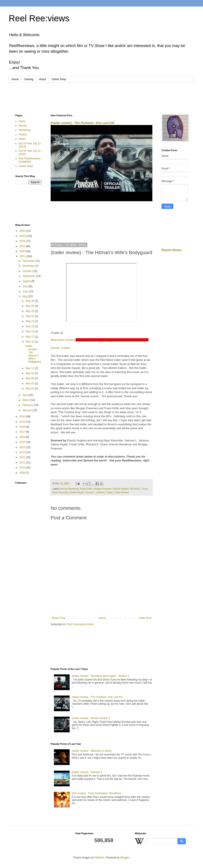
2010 (23, 468)
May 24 (30, 316)
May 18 (30, 331)
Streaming (25, 130)
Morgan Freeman (102, 489)
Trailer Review (121, 492)
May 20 (30, 326)
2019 (23, 422)
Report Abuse (171, 250)
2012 (23, 457)
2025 (23, 236)
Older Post (145, 618)
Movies (23, 126)
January (28, 410)
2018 (23, 427)
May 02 (30, 388)
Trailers (23, 135)
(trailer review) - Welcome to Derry (92, 751)
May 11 (30, 368)
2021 (23, 256)
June (26, 291)
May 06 (30, 378)
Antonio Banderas (69, 489)
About (42, 79)
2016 (23, 437)
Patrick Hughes (121, 489)
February (28, 405)
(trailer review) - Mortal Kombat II (91, 718)
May (25, 296)
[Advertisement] (101, 95)
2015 (23, 442)
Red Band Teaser (63, 340)
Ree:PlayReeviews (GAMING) (30, 160)
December (29, 261)
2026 (23, 231)
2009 (23, 473)
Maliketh (99, 858)
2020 (23, 417)
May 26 (30, 306)
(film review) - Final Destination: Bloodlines (97, 793)
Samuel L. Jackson (95, 492)
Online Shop (59, 79)
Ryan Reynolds (60, 492)
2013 (23, 452)
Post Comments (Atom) (80, 624)
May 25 (30, 311)
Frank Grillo (86, 489)
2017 (23, 432)
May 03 (30, 383)
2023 (23, 246)
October (28, 271)
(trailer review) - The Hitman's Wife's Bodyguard (33, 354)
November (29, 266)
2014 (23, 447)
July (25, 286)
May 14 (30, 342)
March (27, 400)
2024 (23, 241)
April (25, 395)
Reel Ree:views (39, 18)
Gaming (29, 79)
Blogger (125, 858)
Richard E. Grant (139, 489)
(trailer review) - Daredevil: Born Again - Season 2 (101, 676)
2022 (23, 251)
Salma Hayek (77, 492)
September (29, 276)
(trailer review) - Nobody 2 (87, 772)
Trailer (109, 492)
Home (15, 79)
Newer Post (58, 618)
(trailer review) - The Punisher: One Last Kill (83, 123)
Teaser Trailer (60, 348)
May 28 (30, 301)
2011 (23, 463)
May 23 (30, 321)
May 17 (30, 337)
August (27, 281)
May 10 (30, 373)
